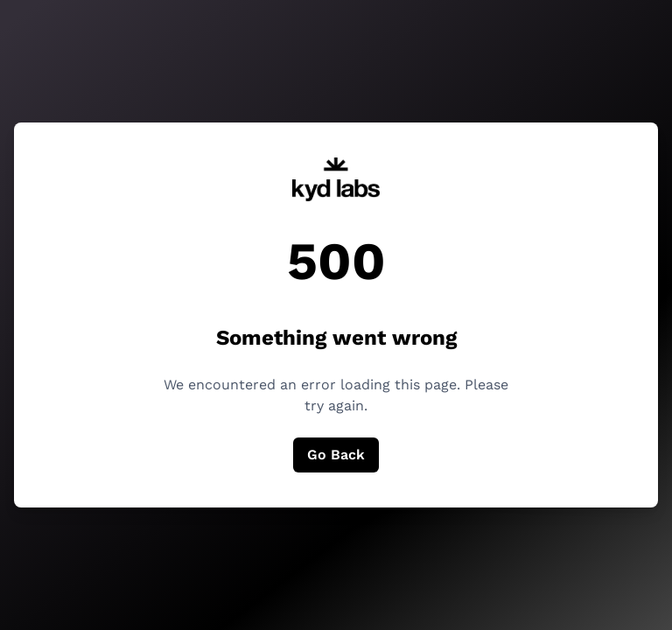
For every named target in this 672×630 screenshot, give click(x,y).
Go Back (336, 455)
